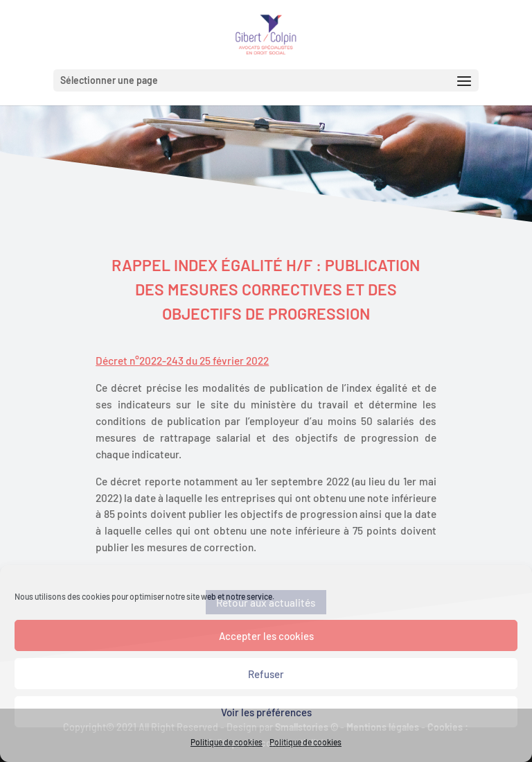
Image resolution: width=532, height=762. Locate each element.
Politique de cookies (227, 742)
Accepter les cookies (266, 636)
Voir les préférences (266, 712)
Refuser (266, 674)
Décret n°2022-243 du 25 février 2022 (182, 361)
